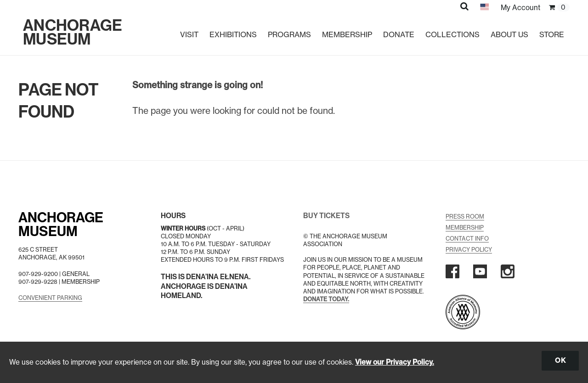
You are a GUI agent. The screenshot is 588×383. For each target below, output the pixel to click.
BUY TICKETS (326, 216)
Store (552, 34)
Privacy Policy (469, 250)
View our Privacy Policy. (395, 362)
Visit (189, 34)
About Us (509, 34)
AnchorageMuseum (61, 225)
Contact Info (467, 239)
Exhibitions (233, 34)
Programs (289, 34)
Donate (399, 34)
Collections (452, 34)
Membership (347, 34)
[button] (464, 6)
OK (560, 360)
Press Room (465, 217)
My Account (520, 8)
